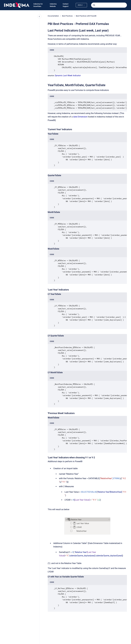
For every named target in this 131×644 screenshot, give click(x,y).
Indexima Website (53, 5)
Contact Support (66, 5)
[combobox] (109, 5)
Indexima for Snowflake (38, 5)
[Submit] (94, 5)
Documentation (53, 16)
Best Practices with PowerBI (86, 16)
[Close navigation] (39, 16)
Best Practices (67, 16)
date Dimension (80, 117)
